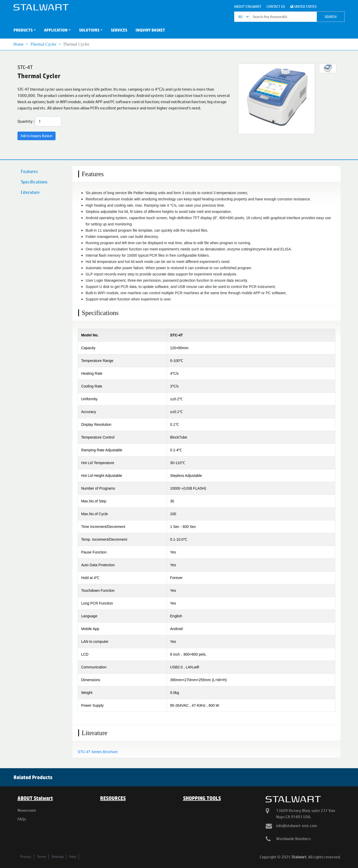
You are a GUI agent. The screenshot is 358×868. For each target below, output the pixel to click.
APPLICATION (56, 30)
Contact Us (276, 7)
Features (29, 171)
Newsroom (27, 810)
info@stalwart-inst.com (297, 826)
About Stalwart (248, 7)
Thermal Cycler (43, 44)
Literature (30, 192)
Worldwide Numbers (293, 839)
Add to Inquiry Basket (37, 136)
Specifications (34, 182)
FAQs (22, 819)
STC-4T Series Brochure (98, 752)
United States (303, 7)
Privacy (26, 857)
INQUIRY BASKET (150, 30)
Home (19, 44)
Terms (41, 857)
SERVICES (119, 30)
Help (73, 857)
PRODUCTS (23, 30)
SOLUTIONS (89, 30)
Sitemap (57, 857)
